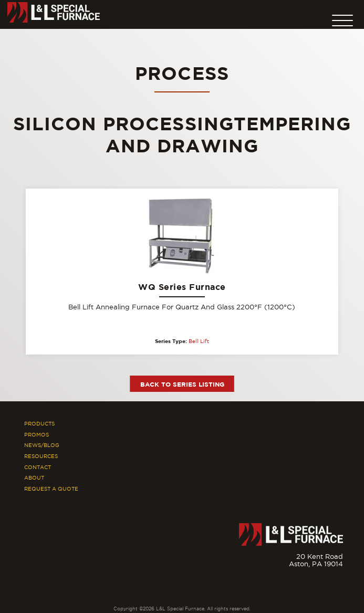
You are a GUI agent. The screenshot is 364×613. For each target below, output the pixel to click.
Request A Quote (51, 489)
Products (39, 424)
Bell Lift (199, 341)
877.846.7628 (320, 572)
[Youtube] (338, 587)
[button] (342, 18)
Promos (37, 435)
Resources (41, 456)
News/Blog (42, 445)
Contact (38, 467)
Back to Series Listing (182, 384)
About (34, 478)
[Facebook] (321, 587)
